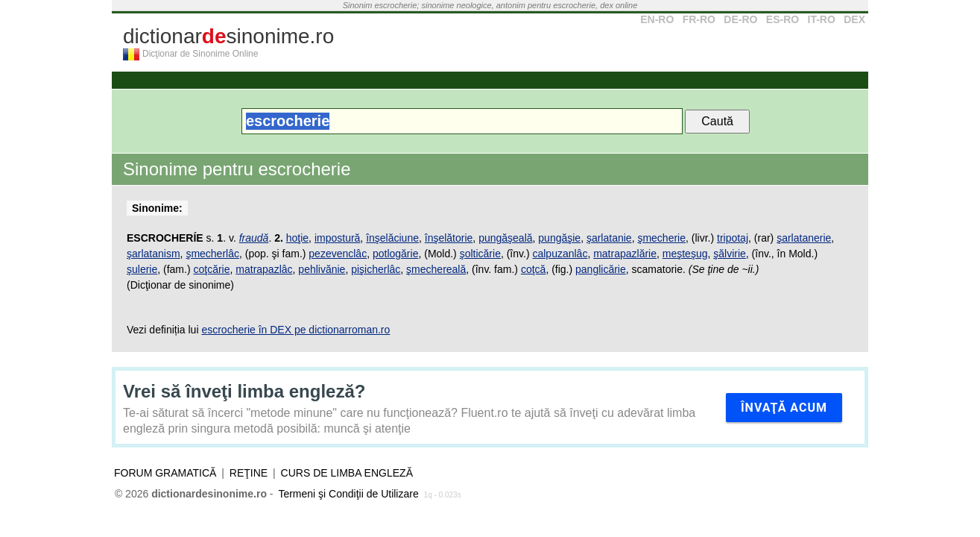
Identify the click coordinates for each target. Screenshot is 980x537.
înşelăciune (392, 238)
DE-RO (740, 19)
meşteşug (685, 254)
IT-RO (822, 19)
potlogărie (396, 254)
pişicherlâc (376, 269)
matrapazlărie (625, 254)
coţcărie (211, 269)
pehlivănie (322, 269)
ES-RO (783, 19)
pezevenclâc (338, 254)
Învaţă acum (784, 408)
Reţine (249, 473)
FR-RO (699, 19)
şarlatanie (609, 238)
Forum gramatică (165, 473)
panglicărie (601, 269)
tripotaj (733, 238)
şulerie (142, 269)
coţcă (533, 269)
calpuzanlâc (560, 254)
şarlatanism (154, 254)
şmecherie (661, 238)
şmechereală (436, 269)
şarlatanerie (804, 238)
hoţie (297, 238)
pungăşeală (505, 238)
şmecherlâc (212, 254)
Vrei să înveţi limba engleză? (244, 391)
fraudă (254, 238)
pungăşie (559, 238)
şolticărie (480, 254)
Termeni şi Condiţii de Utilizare (348, 494)
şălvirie (730, 254)
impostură (337, 238)
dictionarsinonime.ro (228, 36)
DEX (854, 19)
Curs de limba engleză (347, 473)
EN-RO (657, 19)
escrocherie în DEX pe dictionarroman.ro (295, 330)
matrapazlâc (264, 269)
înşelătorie (449, 238)
